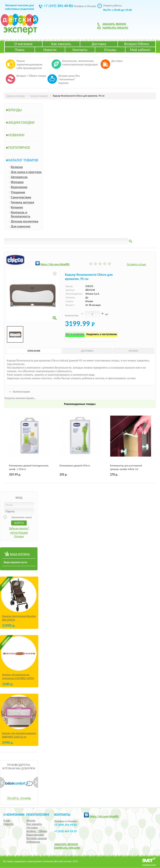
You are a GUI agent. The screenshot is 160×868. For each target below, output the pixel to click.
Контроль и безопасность (21, 214)
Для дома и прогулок (26, 172)
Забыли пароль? (19, 528)
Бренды (15, 110)
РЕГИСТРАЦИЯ (19, 533)
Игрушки (17, 182)
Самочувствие (21, 197)
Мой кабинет (140, 50)
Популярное (19, 148)
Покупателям (38, 814)
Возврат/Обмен (137, 44)
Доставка (99, 44)
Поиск (20, 50)
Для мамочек (21, 226)
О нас (7, 820)
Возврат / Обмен (37, 831)
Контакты (80, 50)
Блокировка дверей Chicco (75, 465)
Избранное (33, 842)
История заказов (37, 838)
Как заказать (61, 44)
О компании (14, 814)
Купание (17, 207)
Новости (50, 50)
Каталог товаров (39, 96)
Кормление (19, 187)
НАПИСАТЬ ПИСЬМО (67, 848)
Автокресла (19, 177)
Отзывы (110, 50)
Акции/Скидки (21, 123)
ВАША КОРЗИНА (20, 554)
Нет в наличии (75, 334)
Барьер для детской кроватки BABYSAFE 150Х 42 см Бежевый (19, 737)
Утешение (18, 192)
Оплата (31, 820)
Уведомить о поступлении (101, 334)
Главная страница (16, 96)
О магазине (24, 44)
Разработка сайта (149, 865)
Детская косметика (25, 221)
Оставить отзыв (136, 264)
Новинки (16, 135)
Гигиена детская (22, 202)
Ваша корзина (35, 835)
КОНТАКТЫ (62, 814)
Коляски (17, 167)
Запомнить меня (21, 517)
